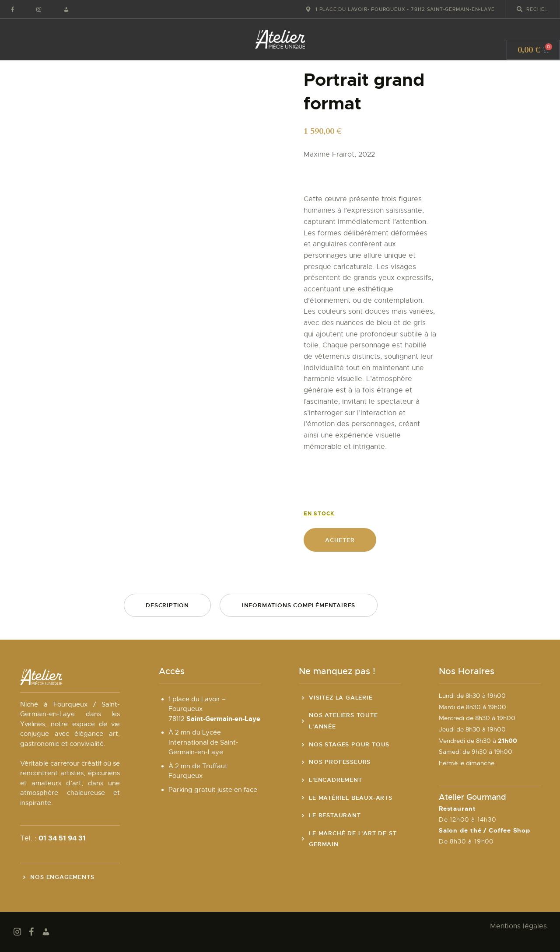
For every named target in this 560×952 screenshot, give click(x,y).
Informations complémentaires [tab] (299, 605)
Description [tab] (167, 605)
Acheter (340, 540)
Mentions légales (518, 926)
